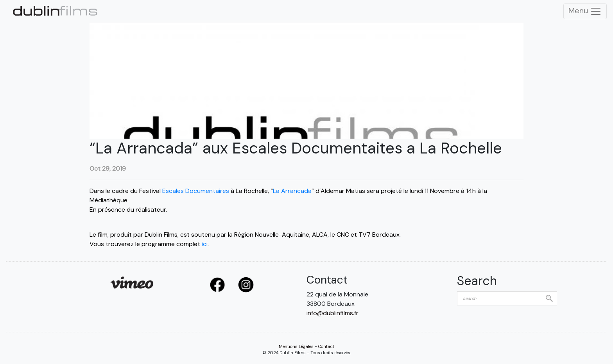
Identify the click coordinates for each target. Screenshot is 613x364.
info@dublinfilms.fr (332, 313)
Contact (326, 346)
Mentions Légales (296, 346)
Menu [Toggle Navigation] (585, 11)
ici (205, 244)
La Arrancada (292, 191)
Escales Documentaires (196, 191)
